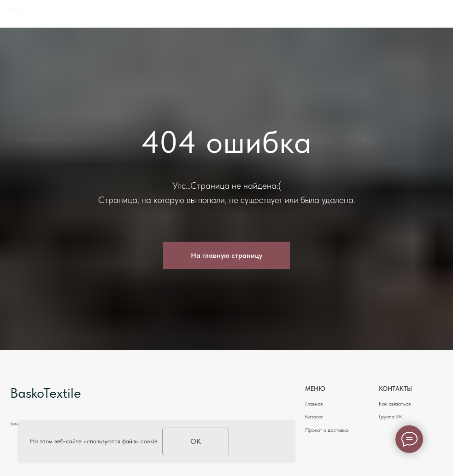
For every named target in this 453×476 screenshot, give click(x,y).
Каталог (314, 417)
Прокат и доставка (327, 430)
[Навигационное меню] (16, 14)
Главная (314, 404)
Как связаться (395, 404)
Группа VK (391, 417)
